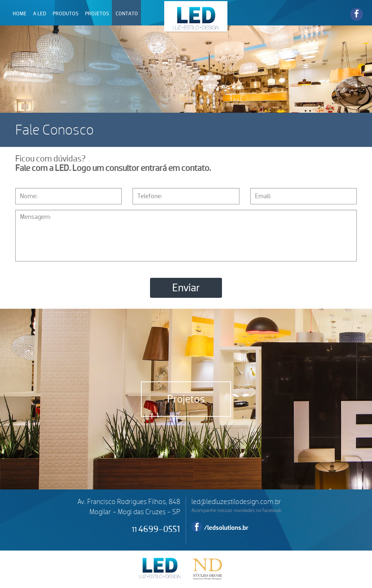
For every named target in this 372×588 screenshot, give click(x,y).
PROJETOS (97, 13)
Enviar (186, 288)
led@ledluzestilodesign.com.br (236, 502)
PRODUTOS (66, 13)
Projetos (186, 399)
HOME (20, 13)
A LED (40, 13)
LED (196, 16)
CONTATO (127, 13)
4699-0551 (156, 529)
